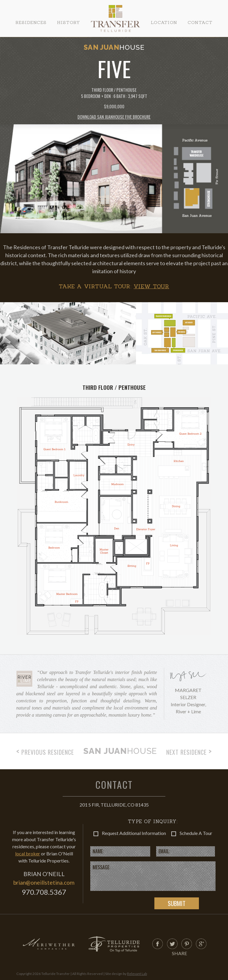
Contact (200, 22)
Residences (31, 22)
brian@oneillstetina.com (44, 882)
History (69, 22)
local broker (28, 853)
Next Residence (189, 751)
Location (164, 22)
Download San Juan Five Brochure (114, 117)
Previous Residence (45, 751)
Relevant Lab (137, 974)
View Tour (151, 286)
